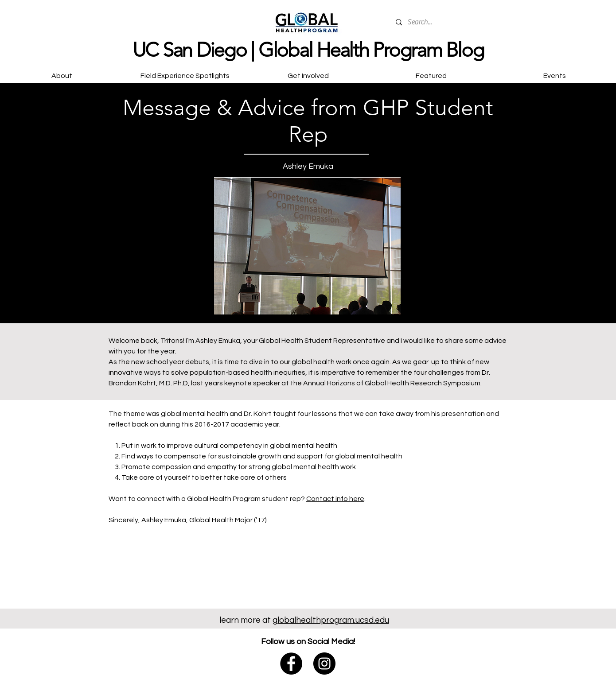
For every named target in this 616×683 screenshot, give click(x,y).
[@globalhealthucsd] (324, 664)
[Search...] (457, 22)
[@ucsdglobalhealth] (291, 664)
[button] (308, 72)
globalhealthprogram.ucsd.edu (331, 620)
